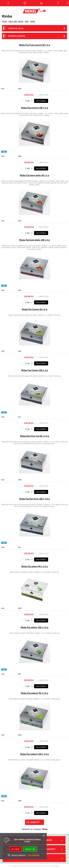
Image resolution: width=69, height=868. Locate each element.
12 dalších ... (35, 822)
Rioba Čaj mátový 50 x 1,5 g (35, 693)
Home (4, 21)
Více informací (34, 855)
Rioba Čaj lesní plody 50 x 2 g (35, 175)
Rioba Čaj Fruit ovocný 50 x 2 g (34, 45)
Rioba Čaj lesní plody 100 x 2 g (34, 240)
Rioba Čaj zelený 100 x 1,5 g (35, 627)
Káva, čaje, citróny (16, 21)
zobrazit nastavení (19, 855)
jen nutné (16, 849)
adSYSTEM (55, 866)
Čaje (27, 21)
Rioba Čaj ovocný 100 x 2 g (34, 108)
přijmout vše (30, 849)
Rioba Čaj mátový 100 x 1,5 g (34, 754)
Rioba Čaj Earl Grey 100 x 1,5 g (35, 499)
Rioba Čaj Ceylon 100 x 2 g (34, 370)
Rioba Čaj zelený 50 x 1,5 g (34, 566)
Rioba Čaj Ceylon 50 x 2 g (35, 309)
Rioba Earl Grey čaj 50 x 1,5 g (34, 436)
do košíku (41, 101)
